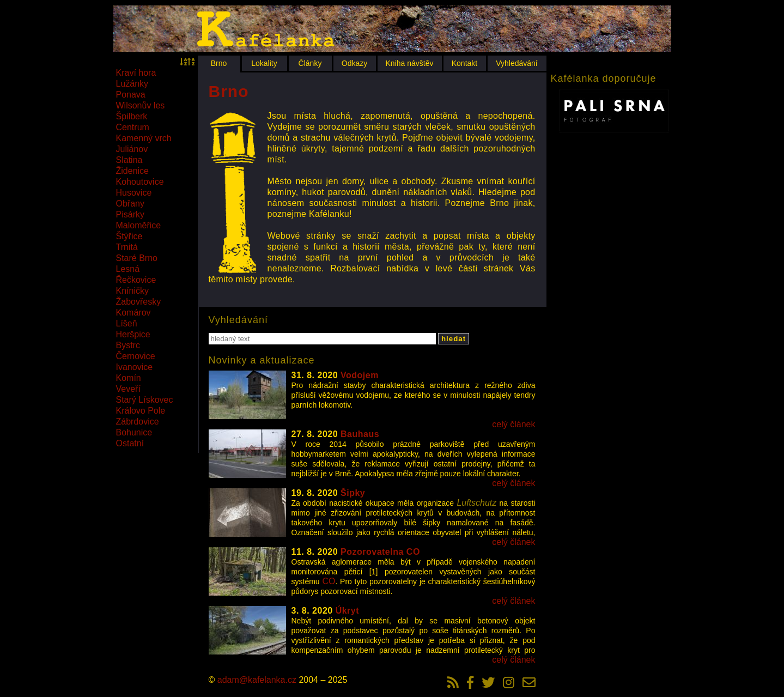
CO (329, 581)
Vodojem (360, 375)
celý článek (513, 424)
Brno (219, 63)
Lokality (264, 63)
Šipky (353, 493)
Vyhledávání (517, 63)
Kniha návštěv (410, 63)
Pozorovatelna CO (380, 552)
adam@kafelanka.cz (257, 680)
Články (310, 63)
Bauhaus (360, 434)
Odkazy (354, 63)
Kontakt (464, 63)
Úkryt (347, 611)
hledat (454, 339)
